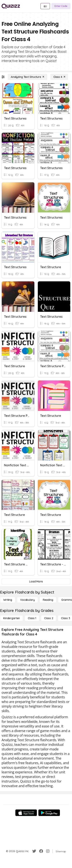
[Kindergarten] (12, 618)
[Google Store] (49, 813)
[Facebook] (41, 851)
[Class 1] (32, 618)
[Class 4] (59, 77)
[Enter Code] (61, 6)
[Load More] (36, 581)
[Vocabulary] (27, 600)
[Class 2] (49, 618)
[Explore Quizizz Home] (11, 6)
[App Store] (26, 813)
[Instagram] (48, 851)
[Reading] (48, 600)
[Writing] (8, 600)
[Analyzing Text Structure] (27, 77)
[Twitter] (34, 851)
